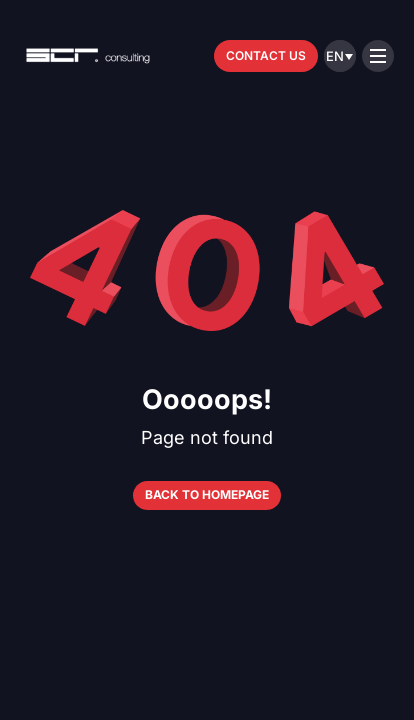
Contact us (266, 55)
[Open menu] (378, 56)
